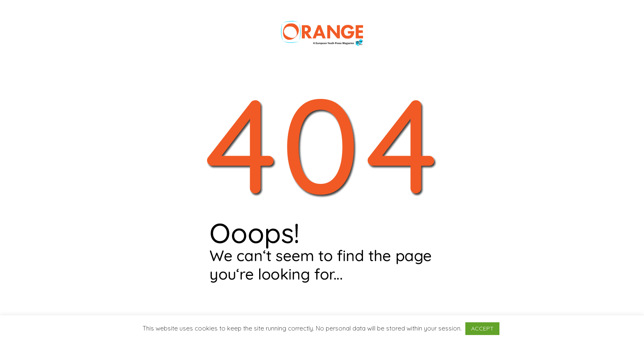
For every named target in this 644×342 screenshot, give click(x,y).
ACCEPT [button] (482, 328)
